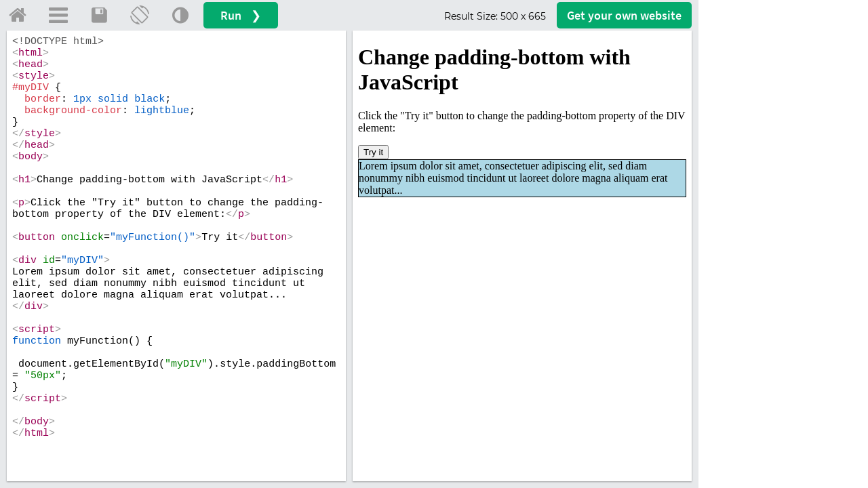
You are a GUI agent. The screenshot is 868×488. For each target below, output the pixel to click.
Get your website (624, 15)
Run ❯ (241, 15)
